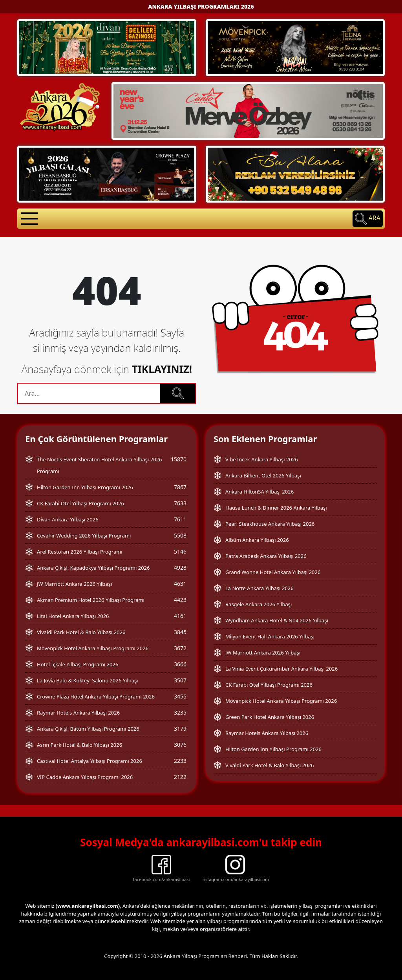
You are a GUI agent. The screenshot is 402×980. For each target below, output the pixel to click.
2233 (180, 761)
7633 (180, 503)
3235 (180, 712)
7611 (180, 519)
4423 (180, 600)
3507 (180, 680)
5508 (180, 535)
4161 (180, 616)
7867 (180, 487)
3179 (180, 729)
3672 (180, 648)
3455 (180, 696)
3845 (180, 632)
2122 (180, 777)
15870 (179, 459)
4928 (180, 568)
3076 (180, 745)
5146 (180, 551)
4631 (180, 584)
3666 (180, 664)
